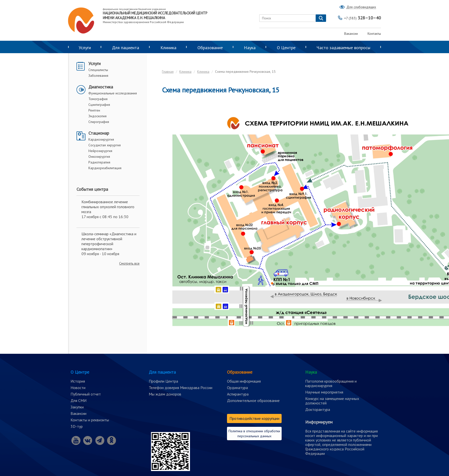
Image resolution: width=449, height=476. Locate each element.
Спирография (99, 122)
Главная (168, 72)
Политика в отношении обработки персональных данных (254, 434)
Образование (210, 48)
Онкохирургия (99, 157)
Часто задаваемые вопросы (343, 48)
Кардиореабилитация (105, 168)
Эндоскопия (97, 116)
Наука (250, 48)
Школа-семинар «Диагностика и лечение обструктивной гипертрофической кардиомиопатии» (109, 241)
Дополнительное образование (253, 400)
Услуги (85, 48)
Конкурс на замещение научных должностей (332, 401)
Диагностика (101, 87)
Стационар (99, 133)
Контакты (374, 34)
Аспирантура (238, 394)
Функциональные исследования (113, 93)
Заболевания (98, 76)
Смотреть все (129, 263)
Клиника (168, 48)
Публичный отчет (86, 394)
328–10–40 (363, 18)
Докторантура (318, 409)
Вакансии (351, 34)
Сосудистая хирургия (105, 145)
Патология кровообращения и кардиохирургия (331, 383)
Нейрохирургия (100, 151)
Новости (78, 388)
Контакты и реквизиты (90, 420)
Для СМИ (78, 400)
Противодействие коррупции (254, 418)
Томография (98, 99)
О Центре (286, 48)
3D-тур (77, 426)
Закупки (77, 407)
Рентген (94, 110)
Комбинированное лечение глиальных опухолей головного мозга (108, 207)
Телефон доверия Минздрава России (181, 388)
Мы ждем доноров (165, 394)
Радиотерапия (99, 162)
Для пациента (126, 48)
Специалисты (98, 70)
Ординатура (237, 388)
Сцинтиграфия (99, 105)
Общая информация (244, 381)
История (78, 381)
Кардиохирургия (101, 139)
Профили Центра (163, 381)
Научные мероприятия (324, 392)
